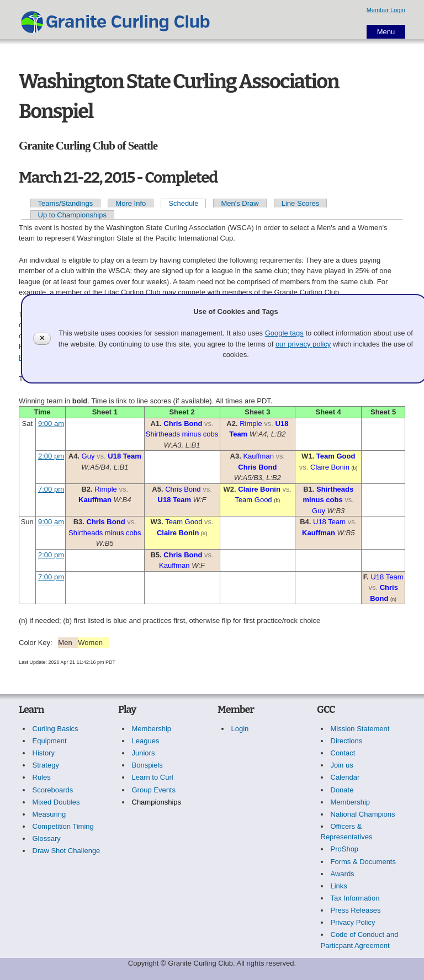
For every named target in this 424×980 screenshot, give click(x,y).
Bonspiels (147, 765)
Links (339, 886)
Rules (42, 777)
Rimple (251, 424)
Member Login (386, 10)
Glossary (47, 838)
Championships (157, 802)
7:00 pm (51, 489)
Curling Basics (55, 729)
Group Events (154, 790)
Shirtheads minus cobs (182, 434)
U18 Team (124, 456)
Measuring (49, 814)
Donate (342, 790)
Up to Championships (72, 215)
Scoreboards (53, 790)
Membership (152, 729)
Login (240, 729)
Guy (88, 456)
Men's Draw (240, 203)
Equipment (50, 741)
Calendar (345, 777)
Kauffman (258, 456)
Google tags (284, 333)
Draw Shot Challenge (67, 851)
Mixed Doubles (56, 802)
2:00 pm (51, 456)
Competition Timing (63, 826)
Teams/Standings (66, 203)
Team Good (336, 456)
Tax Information (355, 898)
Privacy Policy (353, 922)
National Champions (363, 814)
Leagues (146, 741)
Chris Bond (183, 424)
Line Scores (301, 203)
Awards (343, 874)
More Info (131, 203)
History (44, 753)
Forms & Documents (363, 862)
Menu (386, 32)
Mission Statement (360, 729)
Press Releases (356, 910)
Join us (342, 765)
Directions (347, 741)
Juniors (144, 753)
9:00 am (51, 424)
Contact (343, 753)
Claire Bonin (330, 467)
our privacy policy (303, 344)
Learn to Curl (153, 777)
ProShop (345, 849)
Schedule (183, 203)
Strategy (46, 765)
